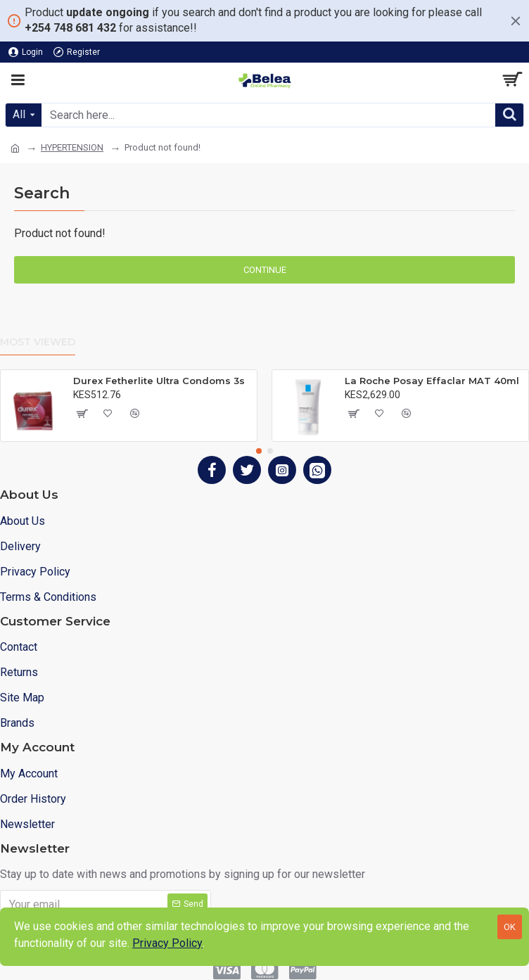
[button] (259, 451)
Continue (265, 270)
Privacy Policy (167, 943)
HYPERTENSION (72, 147)
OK (510, 927)
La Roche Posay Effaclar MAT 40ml (432, 381)
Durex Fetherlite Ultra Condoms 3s (159, 381)
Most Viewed (38, 342)
